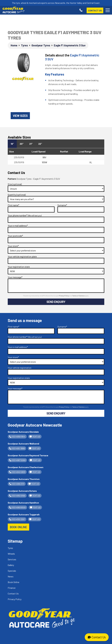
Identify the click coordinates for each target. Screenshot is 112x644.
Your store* (13, 246)
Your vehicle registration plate (22, 256)
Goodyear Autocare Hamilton (23, 503)
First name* (13, 205)
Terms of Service (78, 296)
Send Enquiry (56, 302)
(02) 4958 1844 (17, 437)
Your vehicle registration (20, 368)
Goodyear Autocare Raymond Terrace (28, 455)
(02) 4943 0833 (17, 472)
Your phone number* (25, 215)
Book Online (13, 582)
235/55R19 (19, 162)
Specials (12, 571)
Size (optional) (15, 184)
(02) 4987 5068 (17, 460)
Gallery (11, 565)
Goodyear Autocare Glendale (23, 432)
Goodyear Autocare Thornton (24, 479)
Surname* (62, 205)
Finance (12, 588)
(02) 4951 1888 (17, 448)
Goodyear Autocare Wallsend (23, 444)
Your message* (15, 277)
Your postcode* (15, 236)
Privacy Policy (64, 296)
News (11, 576)
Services (12, 559)
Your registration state (19, 267)
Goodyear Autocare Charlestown (26, 467)
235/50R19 (19, 157)
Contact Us (95, 10)
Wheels (11, 554)
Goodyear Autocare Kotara (22, 491)
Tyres (10, 548)
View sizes (20, 116)
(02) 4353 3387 (17, 519)
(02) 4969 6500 (17, 507)
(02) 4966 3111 (17, 484)
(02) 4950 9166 (17, 496)
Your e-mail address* (18, 226)
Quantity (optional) (17, 195)
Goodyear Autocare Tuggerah (24, 514)
